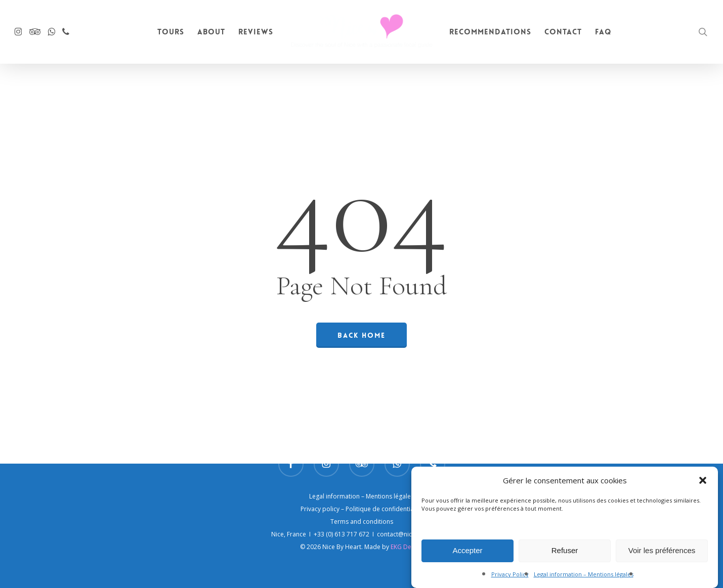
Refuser (565, 555)
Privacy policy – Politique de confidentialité (361, 509)
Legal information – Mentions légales (584, 579)
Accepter (467, 555)
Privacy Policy (510, 579)
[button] (703, 485)
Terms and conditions (362, 522)
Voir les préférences (662, 555)
